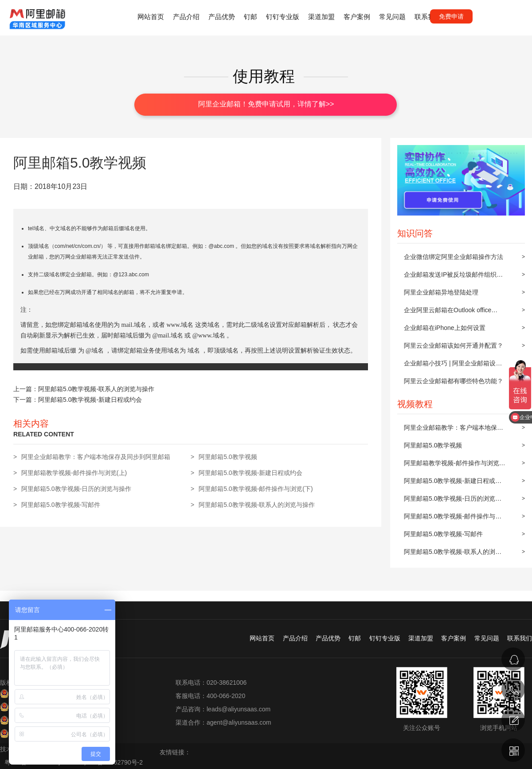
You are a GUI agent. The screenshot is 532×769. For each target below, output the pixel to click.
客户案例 (357, 17)
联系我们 (428, 17)
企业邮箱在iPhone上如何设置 (445, 328)
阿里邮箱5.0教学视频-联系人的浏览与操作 (453, 554)
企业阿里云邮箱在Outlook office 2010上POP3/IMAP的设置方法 (448, 313)
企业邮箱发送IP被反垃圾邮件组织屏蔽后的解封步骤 (453, 277)
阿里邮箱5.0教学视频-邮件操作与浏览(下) (453, 519)
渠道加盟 (321, 17)
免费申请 (451, 16)
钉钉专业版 (283, 17)
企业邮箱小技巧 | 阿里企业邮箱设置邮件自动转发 (453, 366)
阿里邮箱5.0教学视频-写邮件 (443, 534)
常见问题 (392, 17)
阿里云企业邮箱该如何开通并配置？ (454, 345)
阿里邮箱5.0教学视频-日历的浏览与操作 (453, 501)
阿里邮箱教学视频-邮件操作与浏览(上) (452, 466)
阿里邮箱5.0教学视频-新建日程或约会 (453, 483)
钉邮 (250, 17)
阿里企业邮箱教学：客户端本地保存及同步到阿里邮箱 (454, 430)
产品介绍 (186, 17)
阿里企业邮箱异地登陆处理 (441, 292)
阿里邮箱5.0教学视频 (433, 445)
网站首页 (151, 17)
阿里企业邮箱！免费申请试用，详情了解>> (266, 104)
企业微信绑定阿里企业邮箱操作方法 (454, 257)
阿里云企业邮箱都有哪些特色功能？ (454, 381)
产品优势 (222, 17)
